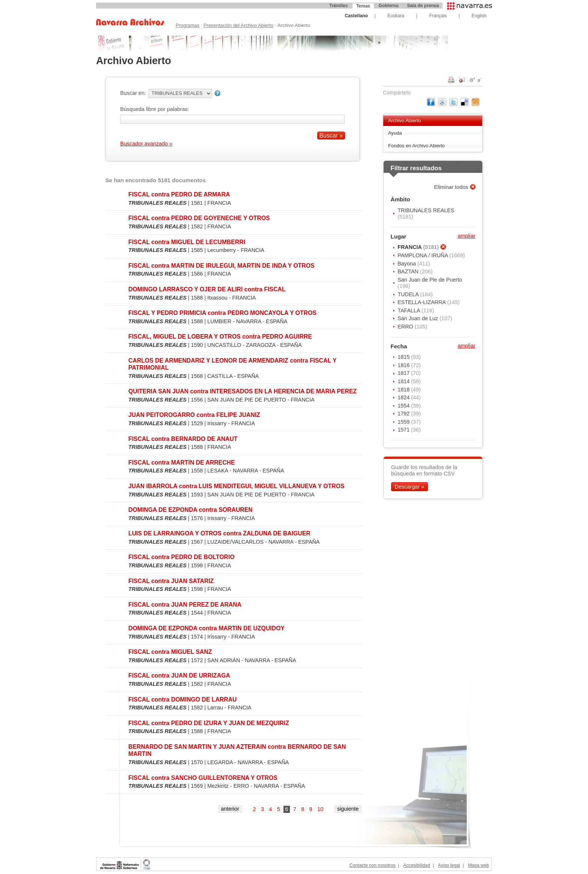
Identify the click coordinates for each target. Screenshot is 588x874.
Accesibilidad (416, 865)
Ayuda (395, 133)
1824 (404, 397)
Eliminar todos (452, 187)
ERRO (406, 327)
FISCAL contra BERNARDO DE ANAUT (183, 439)
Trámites (338, 6)
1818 (404, 390)
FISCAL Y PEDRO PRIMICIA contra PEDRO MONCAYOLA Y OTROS (222, 313)
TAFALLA (409, 310)
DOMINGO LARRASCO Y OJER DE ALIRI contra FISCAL (207, 289)
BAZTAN (409, 271)
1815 (404, 357)
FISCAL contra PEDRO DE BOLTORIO (181, 557)
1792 (404, 414)
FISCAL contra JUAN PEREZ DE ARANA (185, 605)
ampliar (466, 236)
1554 (404, 406)
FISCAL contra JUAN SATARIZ (171, 581)
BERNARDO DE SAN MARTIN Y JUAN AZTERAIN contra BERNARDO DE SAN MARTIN (237, 750)
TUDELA (409, 294)
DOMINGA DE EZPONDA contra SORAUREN (190, 510)
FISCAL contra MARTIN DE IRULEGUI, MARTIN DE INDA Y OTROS (221, 266)
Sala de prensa (423, 6)
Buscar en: (133, 93)
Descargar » (409, 487)
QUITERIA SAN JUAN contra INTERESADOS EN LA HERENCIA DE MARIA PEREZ (242, 391)
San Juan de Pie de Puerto (430, 280)
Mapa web (478, 865)
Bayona (407, 264)
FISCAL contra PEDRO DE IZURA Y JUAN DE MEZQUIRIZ (209, 723)
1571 (404, 430)
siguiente (348, 809)
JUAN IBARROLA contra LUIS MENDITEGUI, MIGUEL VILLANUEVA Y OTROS (236, 486)
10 (320, 809)
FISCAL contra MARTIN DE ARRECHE (181, 462)
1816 (404, 365)
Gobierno (389, 6)
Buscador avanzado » (146, 144)
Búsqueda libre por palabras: (154, 109)
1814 (404, 381)
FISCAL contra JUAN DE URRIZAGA (179, 675)
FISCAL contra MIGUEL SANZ (170, 652)
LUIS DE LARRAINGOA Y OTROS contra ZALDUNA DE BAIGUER (219, 533)
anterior (230, 809)
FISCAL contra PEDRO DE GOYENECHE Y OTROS (199, 218)
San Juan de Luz (418, 318)
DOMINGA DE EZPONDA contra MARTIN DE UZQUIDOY (206, 628)
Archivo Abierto (404, 121)
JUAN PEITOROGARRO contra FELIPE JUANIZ (194, 415)
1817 (404, 373)
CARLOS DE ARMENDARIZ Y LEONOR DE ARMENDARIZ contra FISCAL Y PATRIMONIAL (232, 364)
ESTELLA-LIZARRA (422, 302)
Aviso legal (449, 865)
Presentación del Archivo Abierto (238, 25)
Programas (187, 25)
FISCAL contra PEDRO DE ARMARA (179, 194)
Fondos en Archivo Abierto (416, 146)
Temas (363, 6)
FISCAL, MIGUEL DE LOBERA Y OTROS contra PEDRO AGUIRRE (220, 337)
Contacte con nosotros (372, 865)
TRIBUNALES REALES (426, 210)
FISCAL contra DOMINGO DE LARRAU (182, 699)
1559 (404, 422)
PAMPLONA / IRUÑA (423, 255)
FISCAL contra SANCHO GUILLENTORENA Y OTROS (203, 778)
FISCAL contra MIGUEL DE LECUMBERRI (187, 242)
